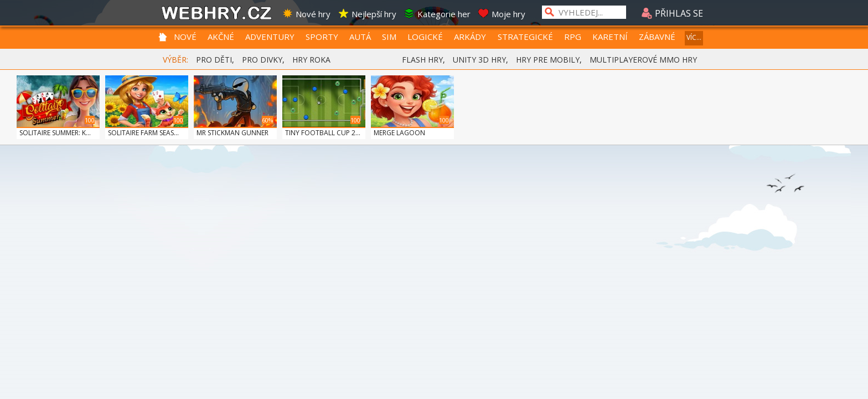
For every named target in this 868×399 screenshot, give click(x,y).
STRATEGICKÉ (525, 37)
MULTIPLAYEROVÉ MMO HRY (643, 60)
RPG (573, 37)
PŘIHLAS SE (672, 13)
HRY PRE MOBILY (548, 60)
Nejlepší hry (367, 14)
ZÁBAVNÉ (657, 37)
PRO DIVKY (262, 60)
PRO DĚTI (214, 60)
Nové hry (306, 14)
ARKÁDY (470, 37)
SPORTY (322, 37)
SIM (389, 37)
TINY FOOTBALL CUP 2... (323, 133)
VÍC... (694, 37)
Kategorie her (437, 14)
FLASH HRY (422, 60)
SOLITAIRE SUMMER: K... (55, 133)
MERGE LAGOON (399, 133)
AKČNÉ (221, 37)
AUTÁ (360, 37)
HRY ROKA (311, 60)
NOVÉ (185, 37)
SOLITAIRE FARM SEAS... (143, 133)
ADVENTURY (270, 37)
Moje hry (502, 14)
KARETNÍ (610, 37)
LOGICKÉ (425, 37)
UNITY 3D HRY (479, 60)
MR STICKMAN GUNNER (232, 133)
